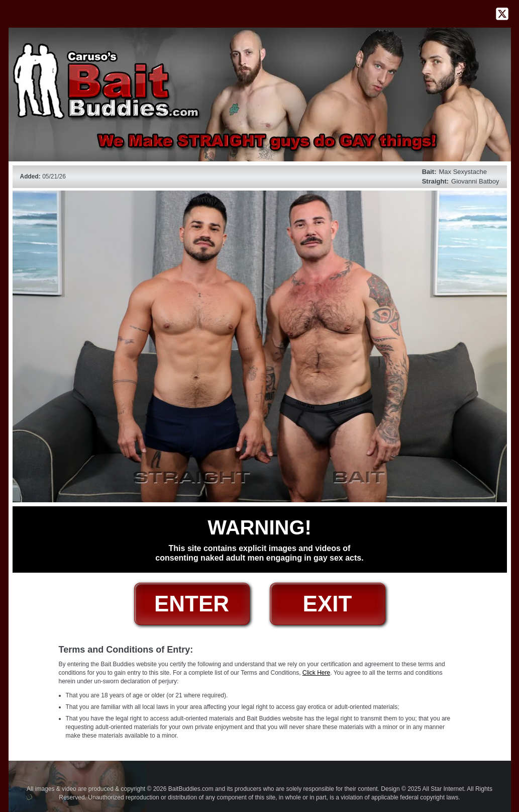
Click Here (316, 673)
